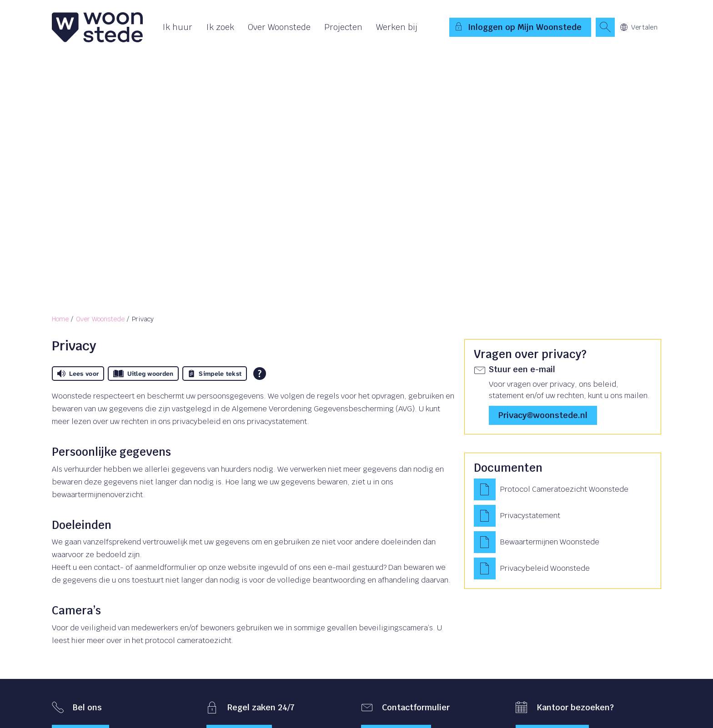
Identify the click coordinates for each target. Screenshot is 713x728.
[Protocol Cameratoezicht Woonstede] (563, 489)
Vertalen (639, 27)
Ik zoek (220, 27)
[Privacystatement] (563, 516)
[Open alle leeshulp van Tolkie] (260, 374)
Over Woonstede (279, 27)
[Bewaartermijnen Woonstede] (563, 542)
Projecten (343, 27)
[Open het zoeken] (605, 27)
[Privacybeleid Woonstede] (563, 568)
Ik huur (177, 27)
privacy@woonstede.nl (543, 415)
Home (60, 319)
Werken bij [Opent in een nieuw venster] (397, 27)
